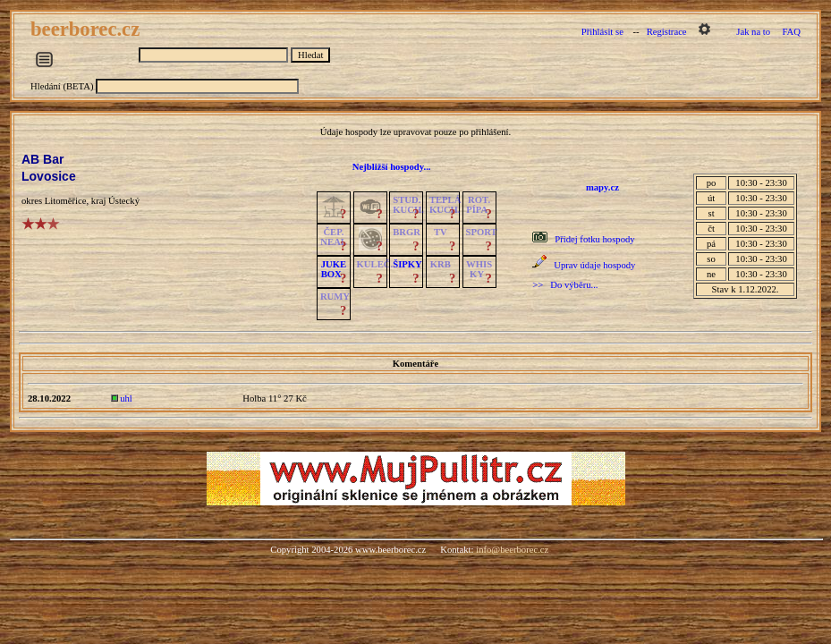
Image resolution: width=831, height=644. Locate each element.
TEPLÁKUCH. (445, 205)
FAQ (791, 32)
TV (441, 232)
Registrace (667, 32)
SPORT (482, 232)
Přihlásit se (602, 32)
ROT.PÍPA (478, 205)
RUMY (335, 297)
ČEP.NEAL (333, 237)
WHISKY (479, 269)
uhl (126, 398)
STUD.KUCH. (408, 205)
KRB (441, 264)
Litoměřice (66, 201)
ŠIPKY (407, 264)
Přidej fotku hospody (594, 239)
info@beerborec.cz (512, 550)
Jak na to (753, 32)
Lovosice (49, 176)
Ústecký (124, 201)
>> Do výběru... (565, 285)
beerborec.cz (88, 29)
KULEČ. (375, 264)
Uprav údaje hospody (594, 265)
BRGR (407, 232)
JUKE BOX (334, 269)
